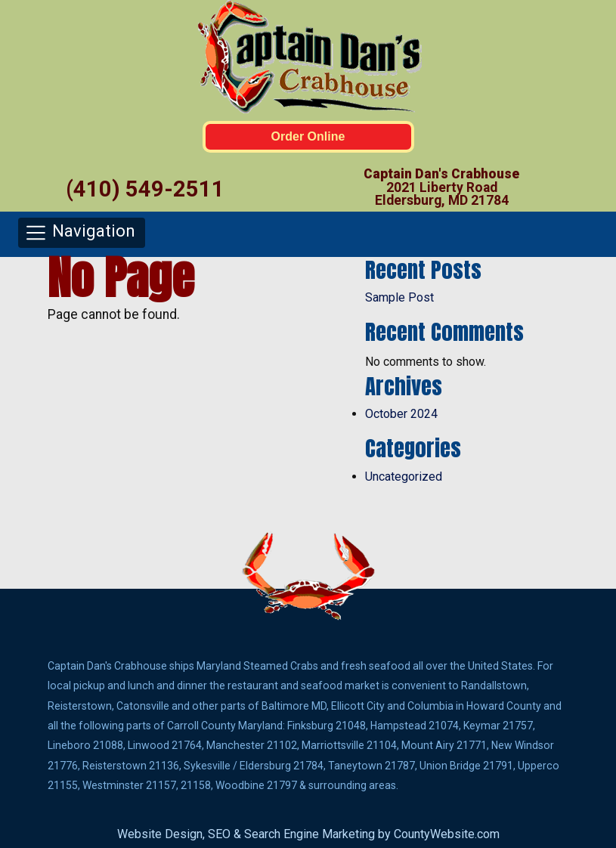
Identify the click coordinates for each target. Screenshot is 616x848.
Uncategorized (404, 477)
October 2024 (401, 414)
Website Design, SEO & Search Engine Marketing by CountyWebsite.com (308, 834)
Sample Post (399, 297)
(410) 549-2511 (145, 189)
